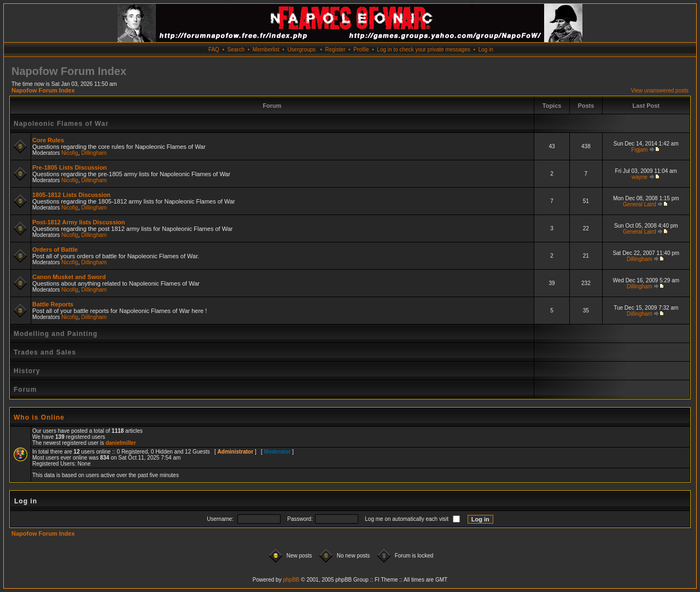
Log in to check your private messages (424, 50)
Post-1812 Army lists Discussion (79, 222)
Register (335, 50)
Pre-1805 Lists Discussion (69, 167)
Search (236, 50)
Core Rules (48, 140)
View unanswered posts (660, 91)
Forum (25, 390)
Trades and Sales (45, 352)
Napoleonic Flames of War (61, 124)
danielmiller (121, 443)
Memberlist (266, 50)
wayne (640, 177)
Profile (361, 50)
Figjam (639, 150)
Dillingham (94, 153)
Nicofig (70, 153)
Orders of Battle (55, 249)
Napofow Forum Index (43, 90)
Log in (486, 50)
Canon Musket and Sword (69, 277)
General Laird (640, 204)
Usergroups (301, 50)
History (27, 371)
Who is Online (39, 417)
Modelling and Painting (56, 334)
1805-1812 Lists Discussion (71, 195)
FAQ (214, 50)
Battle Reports (53, 304)
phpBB (291, 580)
